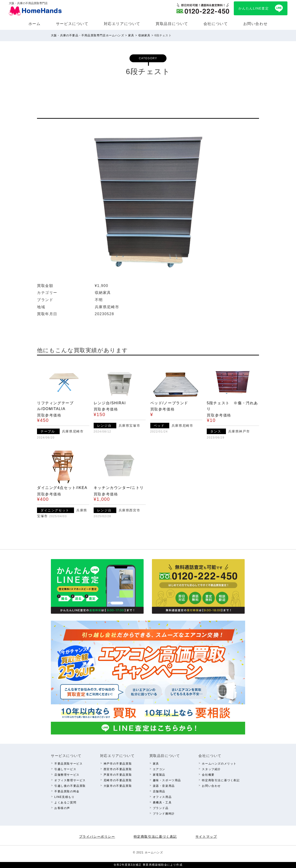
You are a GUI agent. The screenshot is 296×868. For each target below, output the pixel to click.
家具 (156, 764)
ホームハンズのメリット (219, 764)
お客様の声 (62, 808)
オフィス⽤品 (162, 797)
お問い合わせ (256, 24)
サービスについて (72, 24)
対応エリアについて (122, 24)
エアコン (159, 769)
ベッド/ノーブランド (169, 403)
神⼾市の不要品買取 (118, 764)
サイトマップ (206, 837)
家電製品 (159, 775)
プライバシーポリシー (97, 837)
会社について (216, 24)
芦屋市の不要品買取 (118, 775)
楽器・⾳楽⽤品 (164, 786)
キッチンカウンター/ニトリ (119, 488)
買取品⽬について (172, 24)
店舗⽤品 (159, 791)
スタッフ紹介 (211, 769)
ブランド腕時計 (164, 814)
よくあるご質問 (65, 803)
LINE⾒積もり (64, 797)
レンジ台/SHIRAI (110, 403)
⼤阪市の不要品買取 (118, 786)
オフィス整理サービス (70, 780)
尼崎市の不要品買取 (118, 780)
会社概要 (208, 775)
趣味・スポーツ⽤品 (167, 780)
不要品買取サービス (68, 764)
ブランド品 (161, 808)
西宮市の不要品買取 (118, 769)
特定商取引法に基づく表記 (221, 780)
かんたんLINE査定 (254, 8)
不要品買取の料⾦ (67, 791)
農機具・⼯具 (162, 803)
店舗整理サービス (67, 775)
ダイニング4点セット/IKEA (62, 488)
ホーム (35, 24)
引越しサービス (65, 769)
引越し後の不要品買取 (70, 786)
